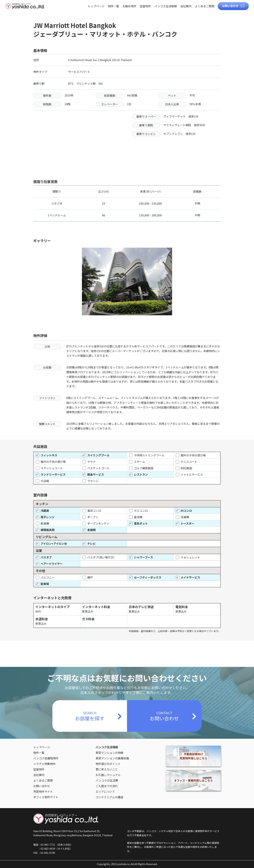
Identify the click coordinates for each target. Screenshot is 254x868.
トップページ (96, 6)
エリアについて (105, 791)
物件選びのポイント (108, 764)
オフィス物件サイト (46, 797)
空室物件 (145, 6)
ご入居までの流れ (107, 786)
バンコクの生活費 (107, 780)
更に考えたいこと (107, 769)
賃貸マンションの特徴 (109, 753)
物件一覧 (113, 6)
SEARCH (90, 716)
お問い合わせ (230, 6)
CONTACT (164, 716)
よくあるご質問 (205, 6)
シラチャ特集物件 (44, 764)
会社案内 (186, 6)
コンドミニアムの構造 (109, 797)
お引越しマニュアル (108, 775)
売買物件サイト (43, 791)
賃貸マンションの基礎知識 (112, 758)
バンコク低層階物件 (46, 758)
